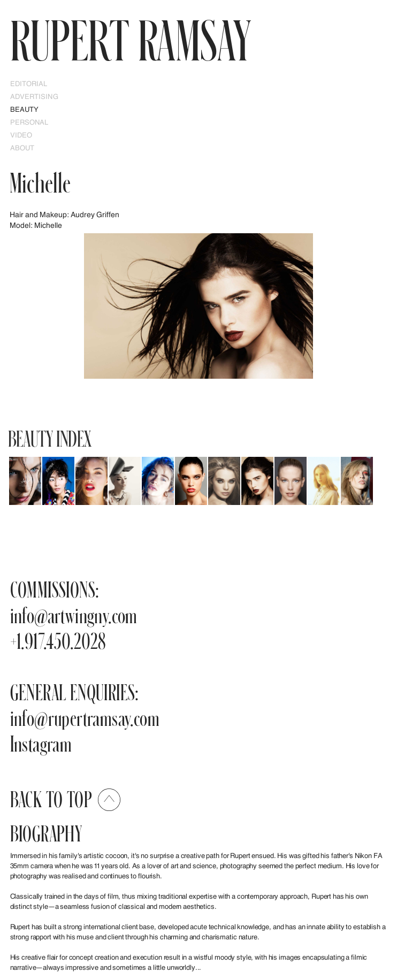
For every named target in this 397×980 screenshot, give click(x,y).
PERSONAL (29, 122)
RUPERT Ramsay (131, 40)
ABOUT (22, 148)
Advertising (34, 96)
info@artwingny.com (74, 615)
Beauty (25, 109)
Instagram (41, 743)
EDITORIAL (29, 83)
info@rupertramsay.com (85, 718)
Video (21, 135)
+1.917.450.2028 (58, 641)
